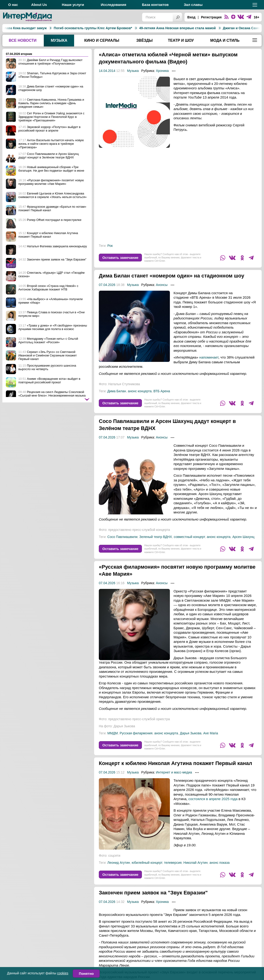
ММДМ (112, 740)
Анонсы (162, 292)
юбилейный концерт (147, 877)
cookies (63, 973)
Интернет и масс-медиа (174, 786)
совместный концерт (189, 544)
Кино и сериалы (102, 40)
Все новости (23, 40)
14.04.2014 (107, 71)
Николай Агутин (196, 877)
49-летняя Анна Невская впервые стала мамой (130, 28)
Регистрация (211, 17)
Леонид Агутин (119, 877)
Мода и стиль (225, 40)
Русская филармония (136, 740)
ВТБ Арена (162, 398)
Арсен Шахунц (243, 544)
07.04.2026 (107, 292)
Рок (110, 246)
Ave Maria (211, 740)
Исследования (113, 5)
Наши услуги (73, 5)
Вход (191, 17)
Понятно (86, 974)
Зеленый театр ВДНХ (156, 544)
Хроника (162, 71)
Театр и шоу (181, 40)
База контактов (155, 5)
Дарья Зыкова (190, 740)
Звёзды (144, 40)
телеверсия (173, 877)
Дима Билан (117, 398)
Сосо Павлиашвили (122, 544)
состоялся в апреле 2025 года (213, 813)
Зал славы (193, 5)
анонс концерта (140, 398)
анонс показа (220, 877)
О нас (13, 5)
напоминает (209, 364)
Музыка (59, 40)
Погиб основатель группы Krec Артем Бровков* (46, 28)
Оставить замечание (120, 258)
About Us (39, 5)
